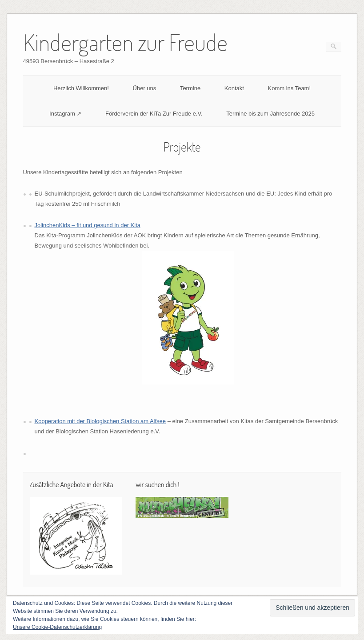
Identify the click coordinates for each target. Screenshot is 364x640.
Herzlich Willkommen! (81, 88)
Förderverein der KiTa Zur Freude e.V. (154, 114)
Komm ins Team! (289, 88)
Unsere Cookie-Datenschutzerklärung (57, 627)
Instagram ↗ (65, 114)
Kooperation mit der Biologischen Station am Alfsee (100, 421)
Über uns (145, 88)
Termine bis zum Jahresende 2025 (270, 114)
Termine (190, 88)
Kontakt (234, 88)
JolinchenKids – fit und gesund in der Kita (88, 225)
